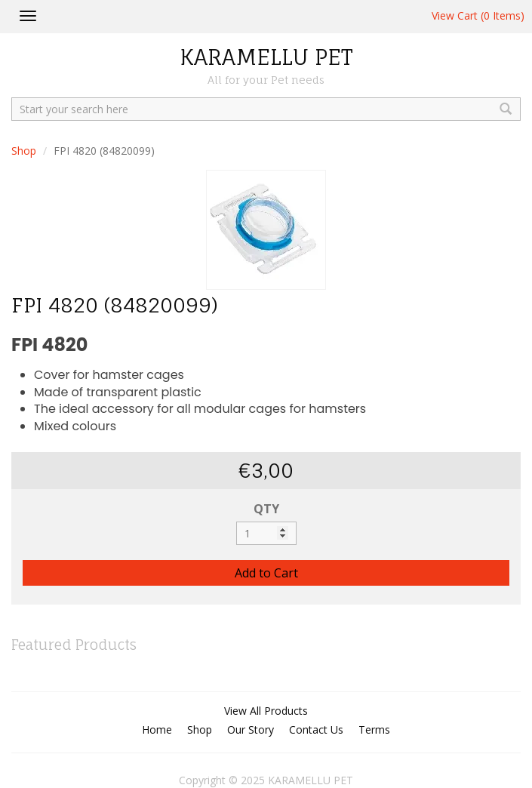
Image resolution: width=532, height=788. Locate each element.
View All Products (266, 711)
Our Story (251, 730)
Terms (374, 730)
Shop (24, 151)
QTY (266, 509)
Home (157, 730)
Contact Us (316, 730)
